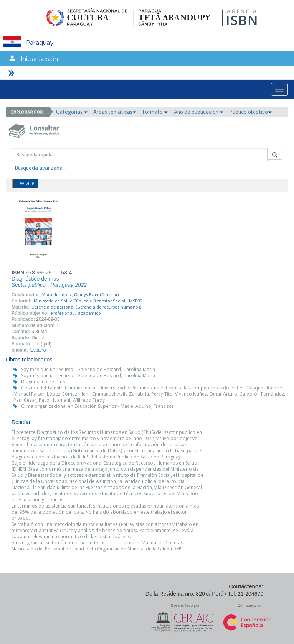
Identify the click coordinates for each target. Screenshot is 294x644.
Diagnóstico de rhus (43, 382)
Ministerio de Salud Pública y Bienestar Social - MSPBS (88, 301)
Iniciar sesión (39, 59)
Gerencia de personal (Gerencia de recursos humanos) (87, 307)
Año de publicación (199, 112)
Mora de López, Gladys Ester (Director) (80, 295)
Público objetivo (250, 112)
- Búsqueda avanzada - (39, 168)
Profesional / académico (76, 313)
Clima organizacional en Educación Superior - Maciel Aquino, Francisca (97, 406)
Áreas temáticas (115, 112)
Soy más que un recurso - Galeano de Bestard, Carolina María (88, 369)
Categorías (72, 112)
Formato (155, 112)
